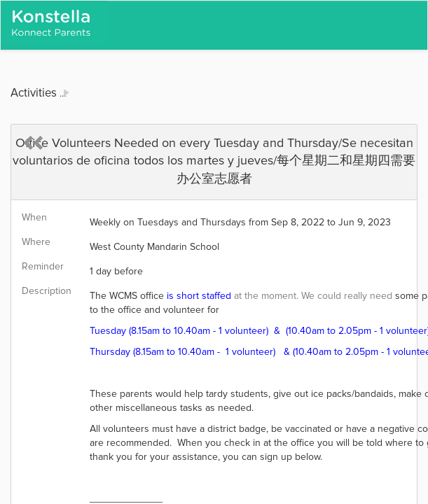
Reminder (43, 267)
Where (36, 242)
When (34, 218)
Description (47, 291)
